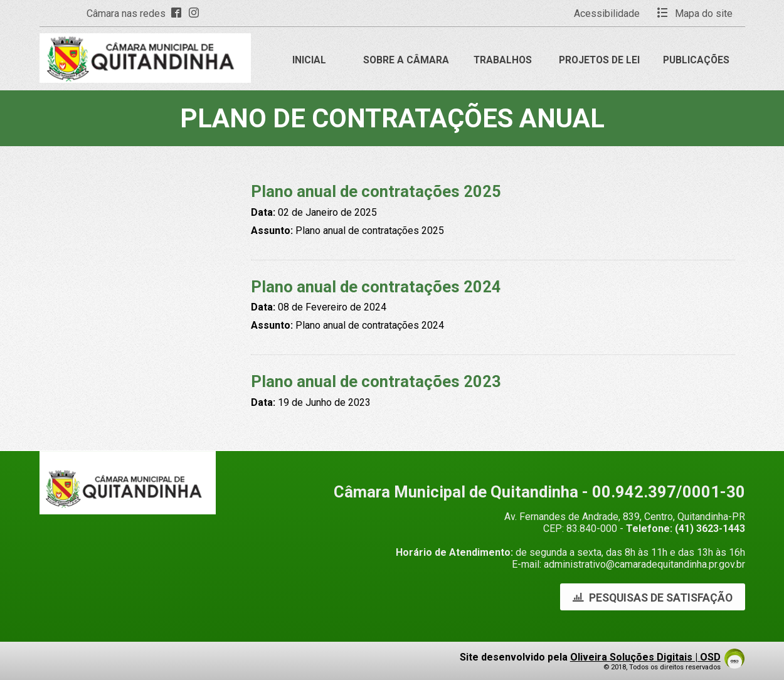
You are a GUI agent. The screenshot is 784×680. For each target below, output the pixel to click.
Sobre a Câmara (406, 60)
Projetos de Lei (599, 60)
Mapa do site (695, 13)
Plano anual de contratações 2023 (376, 381)
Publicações (696, 60)
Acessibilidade (607, 13)
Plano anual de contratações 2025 (376, 191)
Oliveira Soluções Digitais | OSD (645, 657)
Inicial (309, 60)
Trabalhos (503, 60)
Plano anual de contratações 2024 (376, 287)
